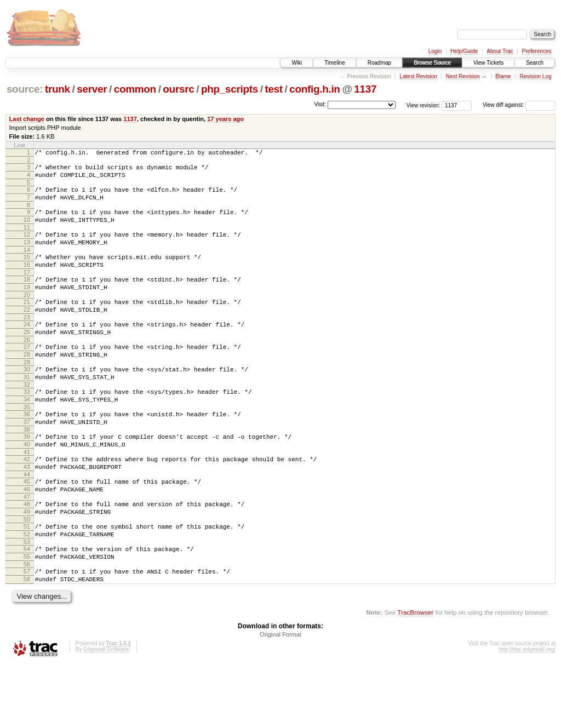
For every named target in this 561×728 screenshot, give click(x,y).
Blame (503, 76)
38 (27, 471)
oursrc (178, 89)
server (92, 89)
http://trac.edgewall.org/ (527, 713)
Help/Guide (464, 51)
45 (27, 529)
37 (27, 461)
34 (27, 435)
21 (27, 323)
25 (27, 358)
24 (27, 349)
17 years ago (225, 119)
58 (27, 641)
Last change (27, 119)
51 (27, 581)
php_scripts (230, 89)
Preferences (537, 51)
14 (27, 265)
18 (27, 297)
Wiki (297, 63)
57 (27, 632)
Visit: (320, 104)
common (135, 89)
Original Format (280, 698)
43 (27, 513)
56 (27, 625)
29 (27, 393)
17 (27, 290)
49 (27, 564)
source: (25, 89)
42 (27, 503)
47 (27, 548)
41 (27, 496)
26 (27, 368)
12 (27, 246)
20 (27, 316)
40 (27, 487)
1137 (365, 89)
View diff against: (519, 105)
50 (27, 574)
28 (27, 384)
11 (27, 239)
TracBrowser (415, 676)
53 (27, 599)
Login (435, 51)
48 (27, 555)
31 (27, 410)
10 (27, 230)
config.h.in (314, 89)
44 (27, 522)
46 (27, 538)
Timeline (334, 63)
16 (27, 281)
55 (27, 616)
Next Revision (463, 76)
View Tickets (488, 63)
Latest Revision (418, 76)
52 (27, 590)
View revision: (423, 105)
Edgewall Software (106, 713)
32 (27, 419)
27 (27, 375)
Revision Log (536, 76)
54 (27, 606)
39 (27, 478)
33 (27, 426)
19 (27, 307)
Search (535, 63)
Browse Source (432, 63)
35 (27, 445)
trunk (58, 89)
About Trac (500, 51)
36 (27, 452)
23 (27, 342)
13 (27, 255)
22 (27, 333)
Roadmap (379, 63)
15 (27, 272)
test (273, 89)
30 (27, 400)
